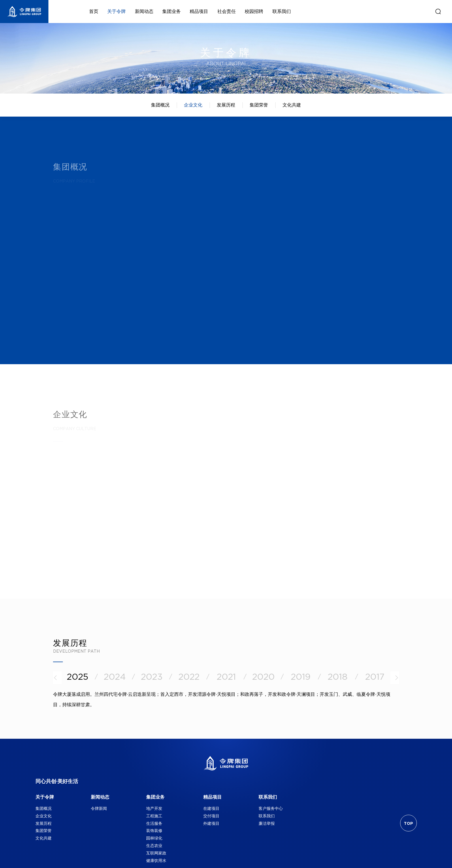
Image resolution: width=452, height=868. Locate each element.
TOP (408, 823)
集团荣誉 (259, 105)
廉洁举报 (267, 823)
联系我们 (268, 797)
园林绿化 (154, 838)
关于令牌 (45, 797)
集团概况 (160, 105)
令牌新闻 (99, 808)
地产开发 (154, 808)
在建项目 (211, 808)
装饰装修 (154, 831)
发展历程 (226, 105)
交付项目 (211, 816)
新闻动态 (100, 797)
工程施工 (154, 816)
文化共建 (292, 105)
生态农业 (154, 846)
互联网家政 (156, 853)
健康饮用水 (156, 861)
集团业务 (155, 797)
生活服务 (154, 823)
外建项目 (211, 823)
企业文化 (193, 105)
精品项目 (212, 797)
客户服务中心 (271, 808)
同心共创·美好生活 (57, 782)
